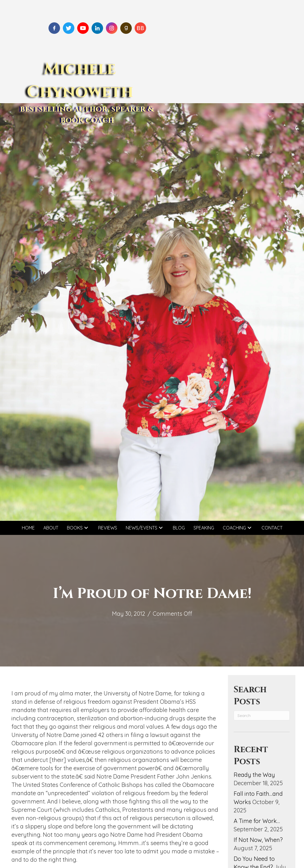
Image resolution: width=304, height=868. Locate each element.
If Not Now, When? (258, 840)
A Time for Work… (257, 821)
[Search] (262, 715)
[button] (86, 528)
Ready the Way (254, 775)
